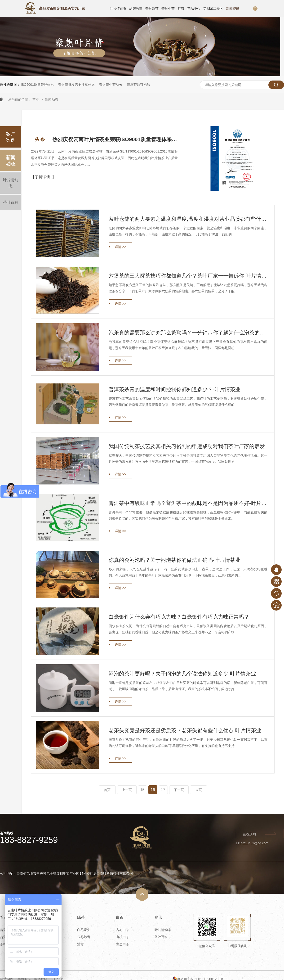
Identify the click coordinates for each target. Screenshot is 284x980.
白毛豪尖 (84, 930)
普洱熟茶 (152, 9)
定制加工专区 (213, 9)
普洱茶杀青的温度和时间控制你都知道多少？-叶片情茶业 (175, 389)
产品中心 (194, 9)
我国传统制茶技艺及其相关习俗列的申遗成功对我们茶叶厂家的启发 (187, 446)
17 (163, 790)
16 (153, 790)
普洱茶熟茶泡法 (138, 85)
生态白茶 (123, 944)
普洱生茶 (168, 9)
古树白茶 (123, 930)
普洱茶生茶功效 (111, 85)
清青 (80, 944)
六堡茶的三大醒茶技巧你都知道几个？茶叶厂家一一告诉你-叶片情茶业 (188, 276)
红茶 (181, 9)
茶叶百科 (11, 202)
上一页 (127, 790)
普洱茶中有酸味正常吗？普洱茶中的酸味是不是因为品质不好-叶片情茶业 (188, 503)
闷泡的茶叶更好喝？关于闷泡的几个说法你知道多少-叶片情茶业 (182, 674)
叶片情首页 (118, 9)
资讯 (158, 917)
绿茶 (81, 917)
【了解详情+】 (43, 177)
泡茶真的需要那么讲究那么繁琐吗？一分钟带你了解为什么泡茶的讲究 (188, 333)
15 (142, 790)
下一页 (179, 790)
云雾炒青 (84, 937)
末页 (199, 790)
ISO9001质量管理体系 (37, 85)
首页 (36, 99)
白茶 (120, 917)
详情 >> (120, 247)
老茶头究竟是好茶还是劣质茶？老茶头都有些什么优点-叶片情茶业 (185, 731)
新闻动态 (52, 99)
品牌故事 (136, 9)
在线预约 (249, 834)
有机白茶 (123, 937)
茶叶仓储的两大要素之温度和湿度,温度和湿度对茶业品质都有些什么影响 (188, 219)
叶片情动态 (11, 183)
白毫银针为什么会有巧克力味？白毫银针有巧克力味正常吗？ (179, 617)
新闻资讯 (233, 9)
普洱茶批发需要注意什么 (76, 85)
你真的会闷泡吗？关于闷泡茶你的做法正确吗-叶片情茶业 (175, 560)
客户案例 (11, 137)
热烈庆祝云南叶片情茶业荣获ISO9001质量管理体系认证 (115, 139)
